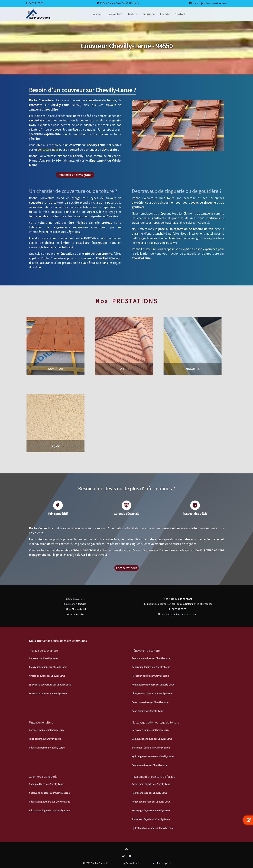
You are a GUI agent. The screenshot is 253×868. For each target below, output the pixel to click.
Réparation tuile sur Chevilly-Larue (47, 748)
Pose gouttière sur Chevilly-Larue (46, 784)
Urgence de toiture (41, 722)
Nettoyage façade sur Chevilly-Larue (151, 810)
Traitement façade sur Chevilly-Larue (151, 819)
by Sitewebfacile (132, 863)
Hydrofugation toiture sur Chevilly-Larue (153, 756)
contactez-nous (48, 150)
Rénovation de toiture (146, 651)
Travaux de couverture (43, 651)
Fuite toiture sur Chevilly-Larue (45, 739)
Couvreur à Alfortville (75, 604)
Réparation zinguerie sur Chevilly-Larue (49, 810)
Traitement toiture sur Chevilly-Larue (151, 748)
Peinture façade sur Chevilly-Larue (150, 793)
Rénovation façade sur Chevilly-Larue (151, 802)
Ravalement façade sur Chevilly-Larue (151, 784)
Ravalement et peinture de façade (153, 777)
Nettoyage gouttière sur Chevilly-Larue (49, 793)
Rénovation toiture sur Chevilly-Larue (151, 658)
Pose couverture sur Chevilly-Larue (150, 702)
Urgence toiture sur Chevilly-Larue (47, 730)
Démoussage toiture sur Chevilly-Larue (152, 739)
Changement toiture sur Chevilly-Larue (152, 693)
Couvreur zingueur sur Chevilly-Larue (48, 667)
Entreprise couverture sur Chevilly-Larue (50, 685)
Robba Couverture (75, 599)
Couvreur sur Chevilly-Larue (43, 658)
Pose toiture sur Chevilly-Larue (148, 711)
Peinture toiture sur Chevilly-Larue (150, 765)
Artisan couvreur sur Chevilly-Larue (47, 676)
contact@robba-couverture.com (210, 3)
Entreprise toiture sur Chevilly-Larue (48, 693)
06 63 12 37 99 (36, 3)
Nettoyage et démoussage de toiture (155, 722)
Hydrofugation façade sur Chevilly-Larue (153, 828)
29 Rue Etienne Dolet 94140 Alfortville (119, 3)
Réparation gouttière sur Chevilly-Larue (50, 802)
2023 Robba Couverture (96, 863)
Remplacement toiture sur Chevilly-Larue (153, 685)
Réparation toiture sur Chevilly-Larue (151, 667)
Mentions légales (162, 863)
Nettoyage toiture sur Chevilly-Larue (151, 730)
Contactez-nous (127, 568)
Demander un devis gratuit (75, 175)
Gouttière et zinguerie (43, 777)
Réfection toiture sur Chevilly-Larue (150, 676)
